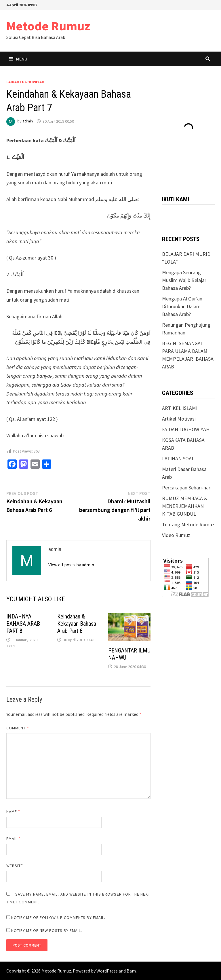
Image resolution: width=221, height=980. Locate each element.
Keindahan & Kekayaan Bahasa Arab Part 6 (77, 624)
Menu (18, 59)
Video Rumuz (176, 535)
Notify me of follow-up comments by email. (58, 917)
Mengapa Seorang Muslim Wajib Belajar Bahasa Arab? (184, 280)
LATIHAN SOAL (178, 458)
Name (13, 811)
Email (14, 839)
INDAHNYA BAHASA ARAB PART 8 (23, 624)
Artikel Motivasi (179, 419)
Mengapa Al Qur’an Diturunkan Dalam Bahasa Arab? (182, 306)
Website (15, 866)
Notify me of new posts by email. (47, 930)
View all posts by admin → (74, 565)
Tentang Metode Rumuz (188, 524)
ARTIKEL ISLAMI (180, 408)
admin (28, 121)
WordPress (107, 971)
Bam (131, 971)
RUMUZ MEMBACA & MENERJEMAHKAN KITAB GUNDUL (185, 506)
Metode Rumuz (48, 26)
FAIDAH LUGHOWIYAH (25, 82)
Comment (18, 728)
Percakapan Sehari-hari (187, 488)
